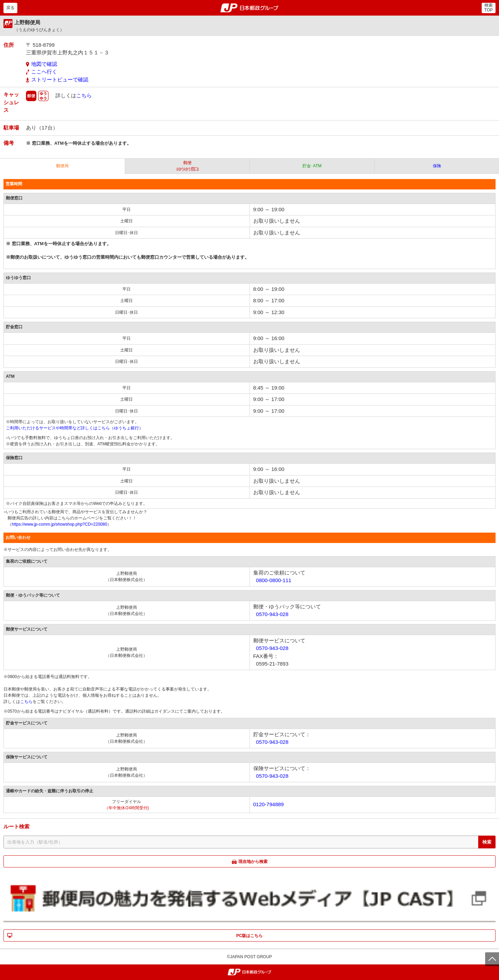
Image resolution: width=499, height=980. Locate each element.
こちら (84, 95)
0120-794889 (269, 804)
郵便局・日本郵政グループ (250, 8)
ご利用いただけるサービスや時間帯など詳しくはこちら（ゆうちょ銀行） (75, 428)
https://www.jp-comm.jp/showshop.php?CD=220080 (59, 524)
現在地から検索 (253, 862)
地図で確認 (44, 64)
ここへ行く (44, 72)
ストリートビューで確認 (60, 79)
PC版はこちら (250, 936)
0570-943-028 (272, 614)
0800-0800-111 (274, 580)
